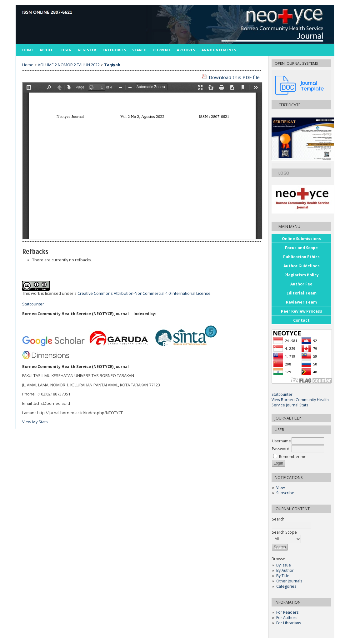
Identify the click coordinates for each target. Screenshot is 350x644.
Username (281, 441)
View (280, 488)
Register (87, 50)
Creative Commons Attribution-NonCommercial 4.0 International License (144, 293)
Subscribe (285, 493)
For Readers (287, 612)
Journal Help (288, 418)
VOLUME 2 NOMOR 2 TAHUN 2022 (69, 65)
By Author (285, 570)
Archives (186, 50)
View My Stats (35, 422)
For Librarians (289, 623)
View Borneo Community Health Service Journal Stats (300, 402)
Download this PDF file (234, 77)
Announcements (219, 50)
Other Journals (289, 581)
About (46, 50)
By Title (283, 576)
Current (162, 50)
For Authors (287, 618)
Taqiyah (112, 65)
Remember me (293, 457)
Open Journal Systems (296, 63)
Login (66, 50)
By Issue (284, 565)
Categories (286, 586)
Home (28, 50)
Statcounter (282, 394)
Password (281, 449)
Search (139, 50)
